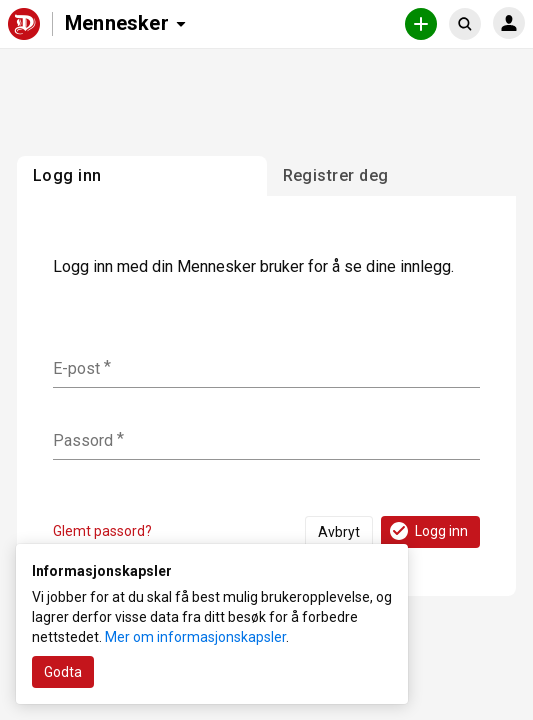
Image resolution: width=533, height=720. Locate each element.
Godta (63, 672)
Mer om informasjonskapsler (195, 637)
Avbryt (339, 532)
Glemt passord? (102, 531)
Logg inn (427, 531)
